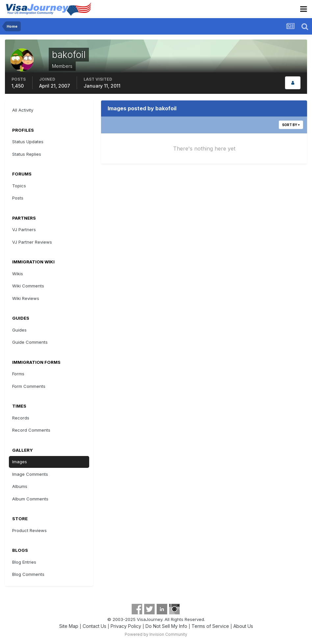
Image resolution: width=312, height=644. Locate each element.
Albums (20, 486)
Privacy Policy (126, 626)
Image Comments (30, 474)
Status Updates (28, 142)
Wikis (18, 274)
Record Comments (31, 430)
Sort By (291, 125)
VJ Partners (24, 229)
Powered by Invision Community (156, 634)
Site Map (69, 626)
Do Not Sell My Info (166, 626)
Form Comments (29, 386)
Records (21, 418)
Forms (18, 374)
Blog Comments (28, 574)
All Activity (23, 110)
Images (20, 462)
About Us (243, 626)
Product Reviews (29, 530)
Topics (19, 186)
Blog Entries (24, 562)
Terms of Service (210, 626)
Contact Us (94, 626)
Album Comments (30, 499)
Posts (18, 198)
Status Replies (27, 154)
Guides (19, 330)
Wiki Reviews (26, 298)
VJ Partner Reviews (32, 242)
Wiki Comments (28, 286)
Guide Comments (30, 342)
